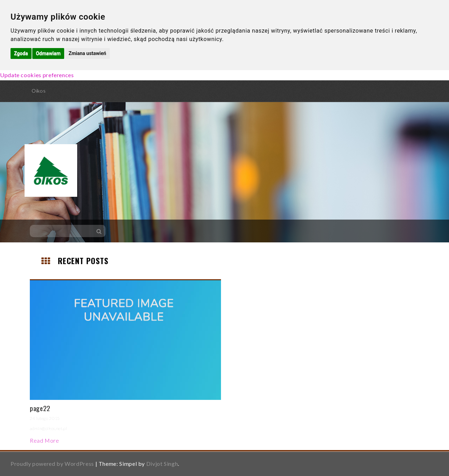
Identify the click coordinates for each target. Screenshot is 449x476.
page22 (40, 408)
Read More (45, 440)
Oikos (39, 91)
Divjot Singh (162, 464)
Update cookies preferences (37, 75)
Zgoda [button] (21, 53)
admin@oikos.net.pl (49, 428)
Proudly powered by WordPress (52, 464)
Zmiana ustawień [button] (87, 53)
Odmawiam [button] (48, 53)
